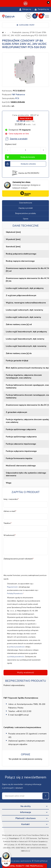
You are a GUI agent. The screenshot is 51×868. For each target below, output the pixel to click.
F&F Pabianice (18, 95)
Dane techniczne (26, 203)
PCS (17, 98)
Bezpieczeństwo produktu (26, 213)
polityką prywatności (16, 657)
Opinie (26, 219)
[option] (26, 70)
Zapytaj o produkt (16, 139)
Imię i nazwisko (11, 499)
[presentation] (24, 566)
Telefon (7, 523)
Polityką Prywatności (15, 594)
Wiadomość (10, 535)
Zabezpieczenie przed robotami (18, 559)
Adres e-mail (10, 511)
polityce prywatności (17, 647)
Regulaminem (13, 587)
